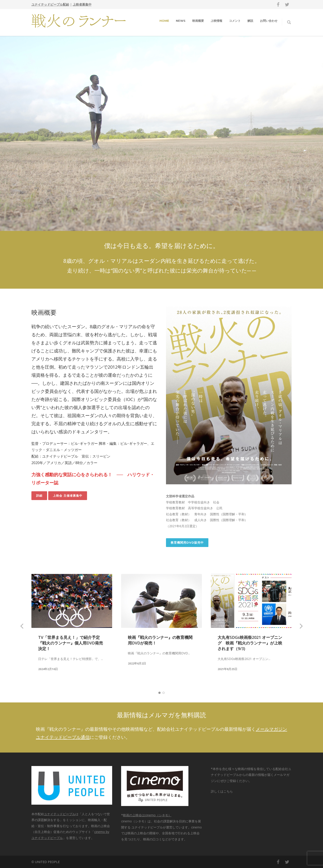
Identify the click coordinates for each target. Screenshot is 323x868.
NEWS (181, 21)
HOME (164, 21)
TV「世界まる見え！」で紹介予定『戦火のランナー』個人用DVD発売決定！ (71, 643)
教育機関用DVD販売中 (187, 542)
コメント (235, 21)
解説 (250, 21)
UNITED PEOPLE (47, 862)
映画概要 (198, 21)
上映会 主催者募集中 (68, 496)
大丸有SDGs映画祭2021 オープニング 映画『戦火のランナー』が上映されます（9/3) (250, 643)
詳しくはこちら (222, 791)
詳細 (39, 496)
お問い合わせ (269, 21)
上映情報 (216, 21)
